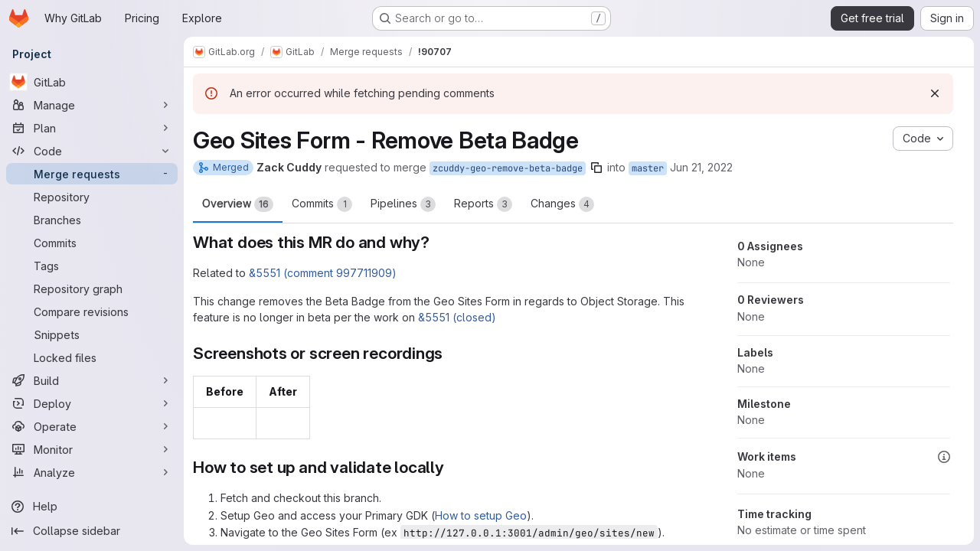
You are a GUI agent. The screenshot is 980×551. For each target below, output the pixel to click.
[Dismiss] (935, 93)
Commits (322, 204)
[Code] (92, 151)
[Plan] (92, 128)
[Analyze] (92, 472)
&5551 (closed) (457, 317)
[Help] (92, 507)
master (648, 168)
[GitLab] (92, 82)
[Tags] (92, 266)
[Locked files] (92, 357)
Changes (562, 204)
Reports (483, 204)
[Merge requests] (92, 174)
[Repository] (92, 197)
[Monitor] (92, 449)
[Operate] (92, 426)
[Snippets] (92, 334)
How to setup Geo (481, 515)
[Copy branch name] (596, 168)
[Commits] (92, 243)
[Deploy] (92, 403)
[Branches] (92, 220)
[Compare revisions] (92, 311)
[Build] (92, 380)
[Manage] (92, 105)
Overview (238, 204)
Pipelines (403, 204)
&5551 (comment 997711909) (323, 273)
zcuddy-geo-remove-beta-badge (508, 168)
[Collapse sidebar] (92, 531)
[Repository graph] (92, 289)
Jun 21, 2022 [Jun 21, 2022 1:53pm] (701, 167)
